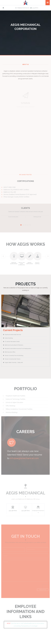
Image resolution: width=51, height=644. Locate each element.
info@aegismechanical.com (23, 8)
